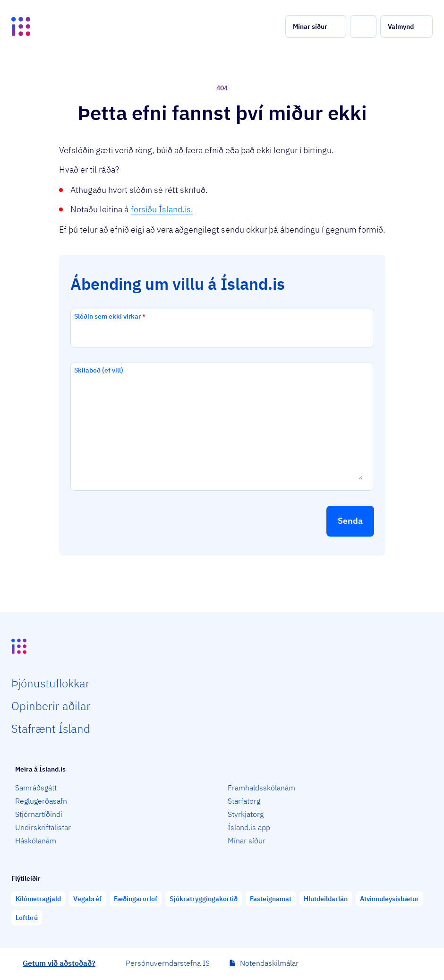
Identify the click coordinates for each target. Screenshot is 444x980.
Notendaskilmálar (269, 963)
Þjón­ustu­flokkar (51, 683)
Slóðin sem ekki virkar (110, 316)
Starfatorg (244, 801)
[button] (316, 26)
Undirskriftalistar (43, 827)
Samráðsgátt (36, 788)
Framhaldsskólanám (261, 788)
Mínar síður (247, 841)
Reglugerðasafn (41, 801)
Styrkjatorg (246, 814)
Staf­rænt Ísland (51, 728)
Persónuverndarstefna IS (168, 963)
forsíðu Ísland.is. (162, 209)
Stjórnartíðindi (39, 814)
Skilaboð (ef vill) (99, 370)
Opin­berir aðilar (51, 706)
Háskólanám (36, 841)
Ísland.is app (249, 827)
